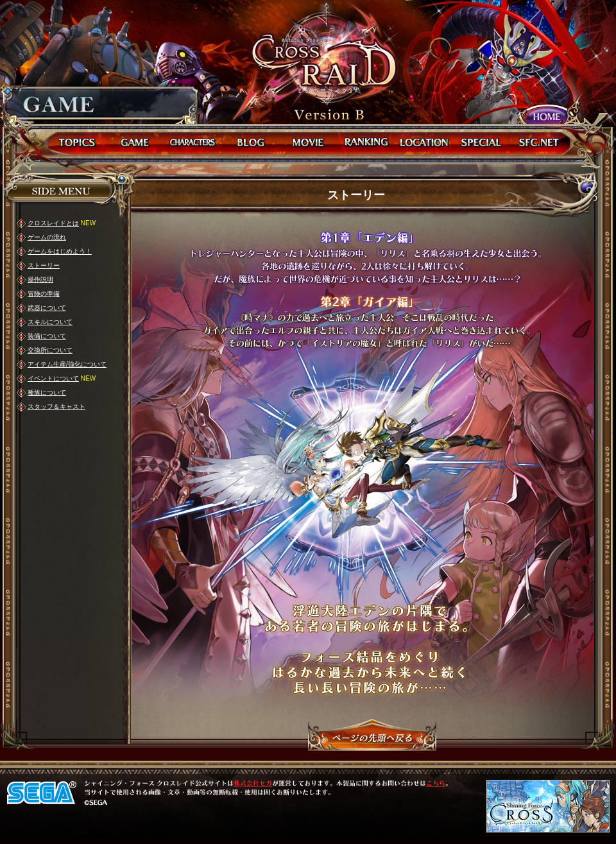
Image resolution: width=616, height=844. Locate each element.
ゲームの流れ (47, 237)
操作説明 (40, 280)
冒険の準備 (44, 294)
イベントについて (53, 378)
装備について (47, 336)
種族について (47, 392)
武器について (47, 308)
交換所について (50, 350)
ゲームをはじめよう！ (60, 251)
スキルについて (50, 322)
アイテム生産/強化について (67, 364)
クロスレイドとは (53, 223)
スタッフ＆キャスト (56, 407)
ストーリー (44, 265)
